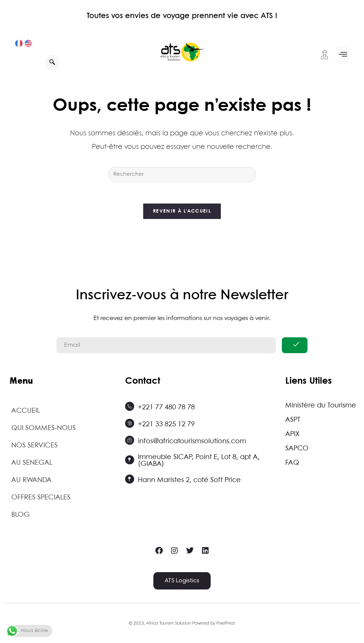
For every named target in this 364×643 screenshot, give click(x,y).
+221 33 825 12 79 (166, 426)
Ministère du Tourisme (321, 407)
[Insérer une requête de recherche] (182, 175)
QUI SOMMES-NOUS (44, 430)
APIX (292, 436)
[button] (343, 55)
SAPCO (297, 450)
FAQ (292, 464)
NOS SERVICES (34, 447)
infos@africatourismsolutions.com (192, 442)
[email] (166, 347)
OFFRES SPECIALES (41, 499)
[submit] (295, 347)
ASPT (293, 421)
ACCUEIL (26, 412)
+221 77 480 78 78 (166, 409)
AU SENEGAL (32, 464)
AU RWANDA (31, 482)
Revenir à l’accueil (182, 213)
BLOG (21, 516)
